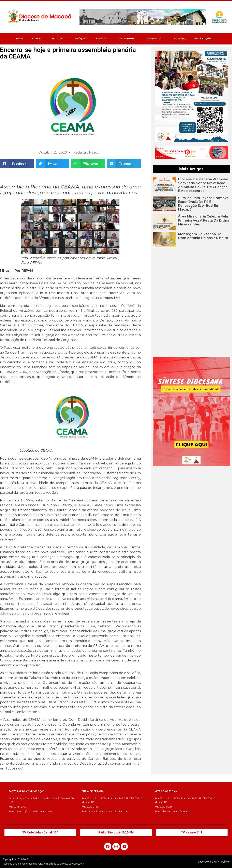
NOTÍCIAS (59, 39)
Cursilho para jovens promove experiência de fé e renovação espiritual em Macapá (203, 204)
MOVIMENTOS (156, 39)
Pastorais (103, 39)
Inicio (19, 39)
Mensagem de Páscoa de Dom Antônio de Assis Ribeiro (203, 236)
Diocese (37, 39)
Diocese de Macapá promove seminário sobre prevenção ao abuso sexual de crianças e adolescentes (203, 185)
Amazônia (180, 39)
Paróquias (81, 39)
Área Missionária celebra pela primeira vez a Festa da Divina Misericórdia (204, 220)
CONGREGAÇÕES (205, 39)
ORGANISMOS (129, 39)
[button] (17, 164)
